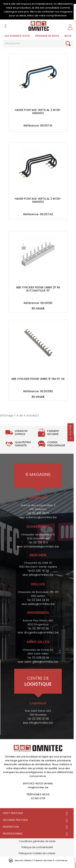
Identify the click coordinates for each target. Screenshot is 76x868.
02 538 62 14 (40, 658)
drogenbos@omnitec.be (41, 632)
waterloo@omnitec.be (41, 517)
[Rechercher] (38, 43)
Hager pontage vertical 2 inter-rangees (38, 112)
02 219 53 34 (41, 628)
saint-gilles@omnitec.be (41, 662)
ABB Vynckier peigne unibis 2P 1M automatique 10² (38, 289)
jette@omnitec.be (41, 575)
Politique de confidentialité (37, 847)
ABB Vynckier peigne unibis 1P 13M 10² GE (38, 379)
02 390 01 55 (41, 719)
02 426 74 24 (40, 571)
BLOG (68, 36)
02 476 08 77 (41, 513)
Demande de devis (47, 36)
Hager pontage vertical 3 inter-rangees (38, 200)
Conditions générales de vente (37, 841)
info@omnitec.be (41, 723)
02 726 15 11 (41, 542)
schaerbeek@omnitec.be (41, 546)
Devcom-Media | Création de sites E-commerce (41, 860)
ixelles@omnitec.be (41, 604)
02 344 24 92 (40, 600)
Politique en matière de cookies (37, 853)
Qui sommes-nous (17, 36)
